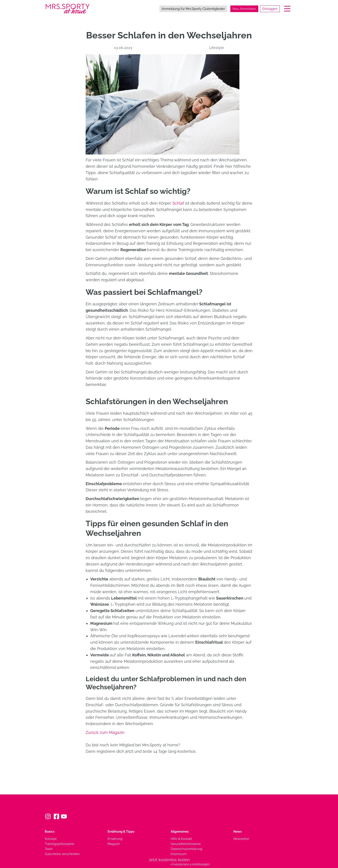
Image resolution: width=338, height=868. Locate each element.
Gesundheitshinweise (186, 844)
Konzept (51, 839)
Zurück (105, 732)
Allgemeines (180, 831)
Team (49, 849)
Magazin (114, 844)
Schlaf (179, 203)
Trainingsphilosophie (60, 844)
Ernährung (115, 839)
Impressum (179, 854)
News (238, 831)
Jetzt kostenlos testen (169, 860)
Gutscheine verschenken (62, 854)
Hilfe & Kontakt (181, 839)
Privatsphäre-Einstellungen (190, 864)
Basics (50, 831)
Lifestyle (217, 48)
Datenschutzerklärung (186, 849)
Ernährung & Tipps (121, 831)
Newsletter (241, 839)
